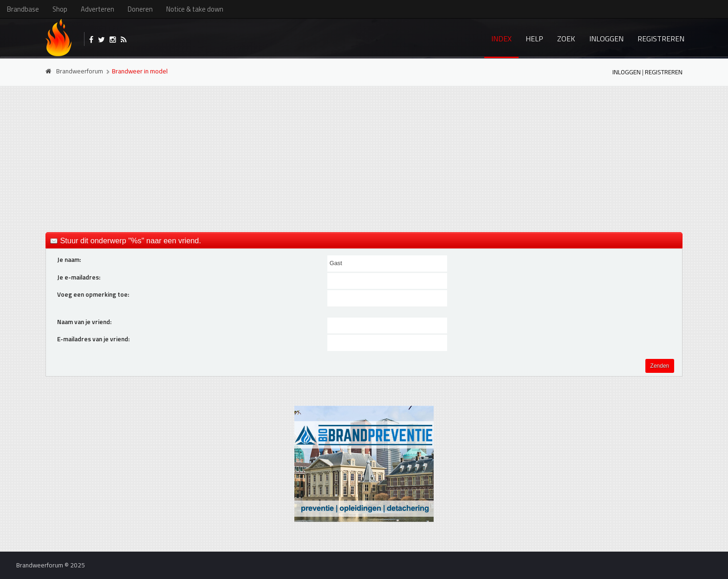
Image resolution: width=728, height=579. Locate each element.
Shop (60, 9)
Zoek (566, 39)
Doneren (140, 9)
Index (501, 39)
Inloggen (606, 39)
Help (534, 39)
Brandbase (23, 9)
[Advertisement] (364, 158)
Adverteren (97, 9)
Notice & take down (195, 9)
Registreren (661, 39)
